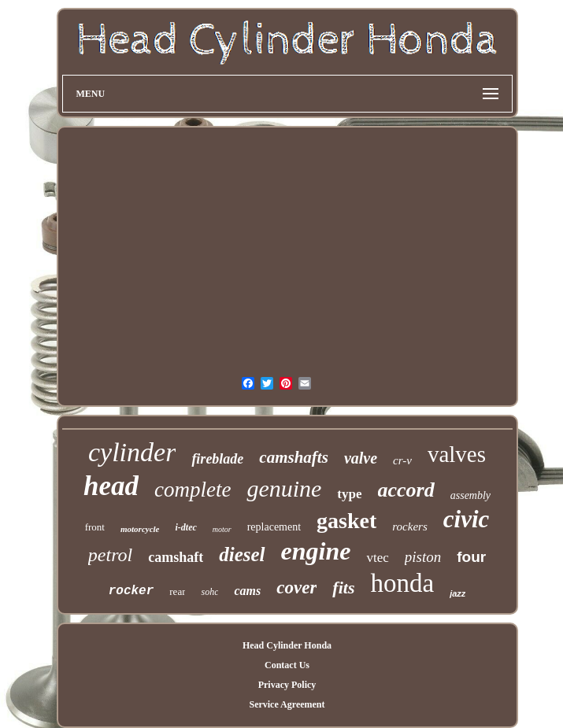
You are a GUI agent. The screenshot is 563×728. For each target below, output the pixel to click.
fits (343, 588)
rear (177, 591)
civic (467, 519)
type (349, 494)
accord (406, 490)
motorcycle (140, 529)
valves (457, 454)
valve (361, 458)
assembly (470, 495)
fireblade (217, 459)
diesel (242, 554)
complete (193, 490)
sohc (209, 592)
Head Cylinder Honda (287, 645)
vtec (377, 558)
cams (247, 591)
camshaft (176, 557)
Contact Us (287, 665)
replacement (274, 527)
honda (402, 583)
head (111, 486)
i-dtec (185, 527)
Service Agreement (287, 704)
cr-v (402, 460)
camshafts (294, 457)
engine (316, 551)
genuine (284, 488)
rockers (409, 527)
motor (222, 529)
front (95, 527)
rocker (131, 591)
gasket (346, 521)
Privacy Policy (287, 685)
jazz (457, 593)
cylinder (132, 452)
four (471, 557)
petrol (110, 555)
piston (423, 557)
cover (296, 588)
